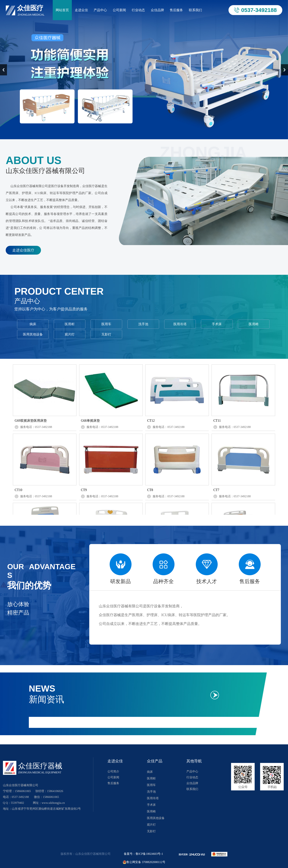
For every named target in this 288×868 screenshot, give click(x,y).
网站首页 (62, 10)
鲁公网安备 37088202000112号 (144, 862)
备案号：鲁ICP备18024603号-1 (143, 854)
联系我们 (195, 10)
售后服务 (176, 10)
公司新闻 (119, 10)
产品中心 (100, 10)
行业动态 (138, 10)
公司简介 (113, 771)
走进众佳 (81, 10)
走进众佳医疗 (23, 250)
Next (285, 70)
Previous (3, 70)
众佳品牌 (157, 10)
